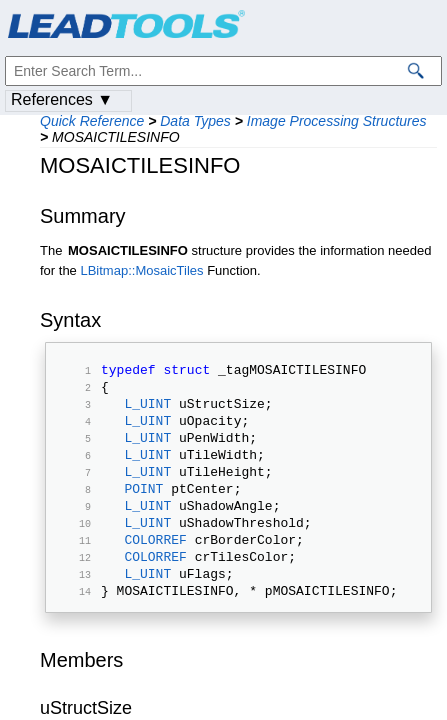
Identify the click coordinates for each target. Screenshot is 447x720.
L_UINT (147, 412)
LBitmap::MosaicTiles (141, 270)
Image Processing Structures (337, 121)
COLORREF (155, 572)
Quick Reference (92, 121)
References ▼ (62, 99)
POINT (143, 512)
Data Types (195, 121)
